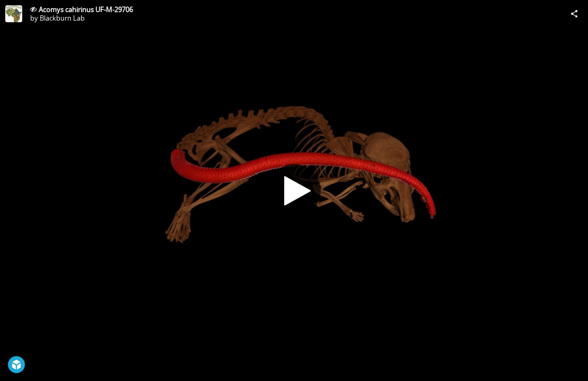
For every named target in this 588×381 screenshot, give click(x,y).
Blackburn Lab (62, 18)
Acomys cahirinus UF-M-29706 (86, 10)
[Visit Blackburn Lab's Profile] (14, 14)
